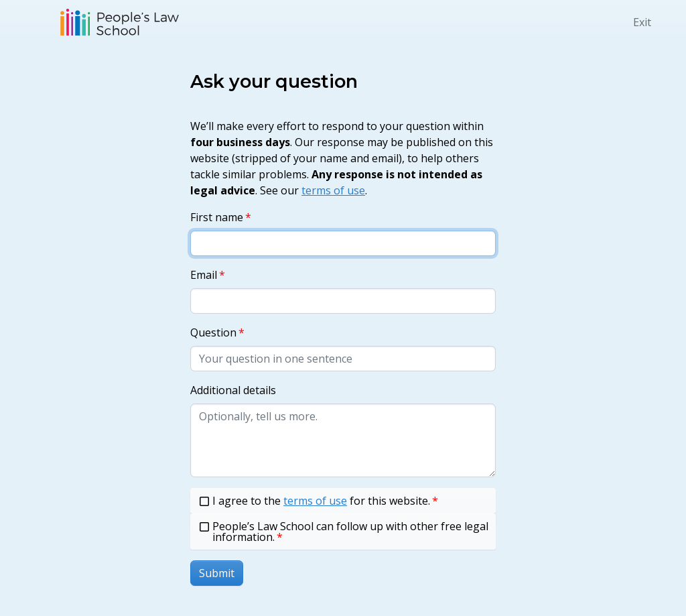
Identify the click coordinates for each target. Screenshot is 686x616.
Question (213, 332)
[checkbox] (343, 501)
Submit (217, 573)
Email (204, 275)
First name (217, 217)
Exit (642, 22)
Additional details (233, 390)
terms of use (333, 190)
